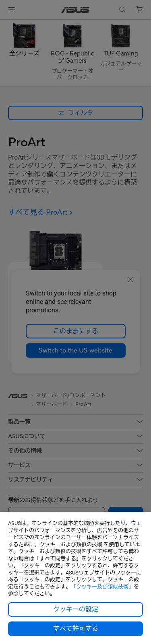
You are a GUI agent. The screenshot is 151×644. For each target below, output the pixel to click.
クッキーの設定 (76, 609)
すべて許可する (76, 629)
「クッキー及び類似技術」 (102, 587)
